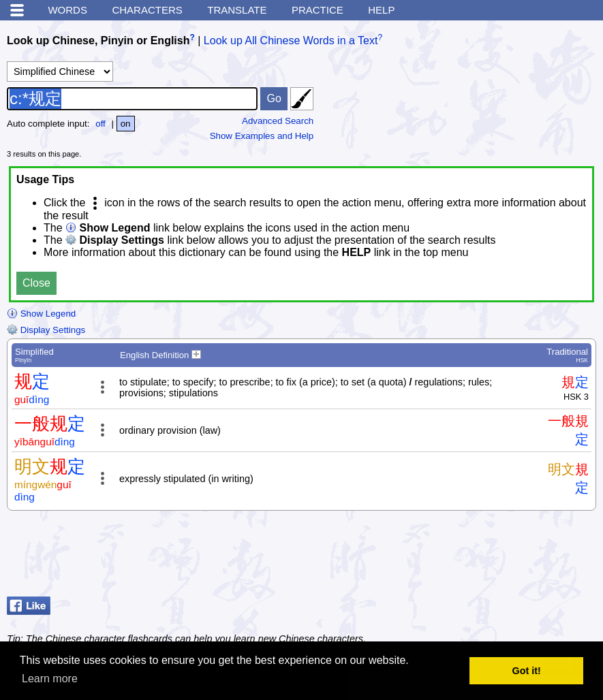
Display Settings (46, 330)
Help (381, 10)
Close (36, 283)
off (100, 124)
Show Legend (41, 314)
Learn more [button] (50, 679)
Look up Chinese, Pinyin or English (98, 41)
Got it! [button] (527, 671)
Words (67, 10)
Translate (237, 10)
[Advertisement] (487, 557)
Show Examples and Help (262, 136)
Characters (147, 10)
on (126, 124)
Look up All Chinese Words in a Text (291, 41)
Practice (318, 10)
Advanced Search (278, 121)
